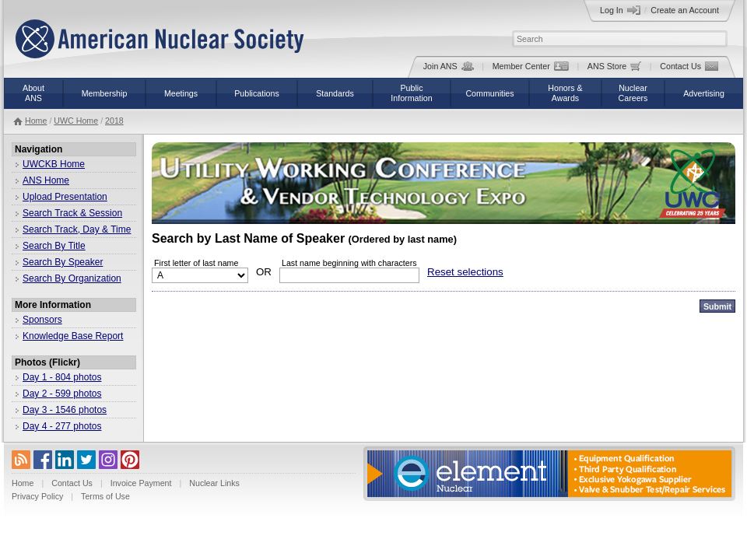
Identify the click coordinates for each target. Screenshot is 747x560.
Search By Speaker (63, 262)
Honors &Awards (565, 93)
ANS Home (46, 180)
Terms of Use (105, 496)
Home (36, 121)
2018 (114, 121)
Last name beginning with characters (349, 263)
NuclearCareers (633, 93)
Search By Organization (72, 278)
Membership (105, 93)
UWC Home (76, 121)
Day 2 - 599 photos (62, 394)
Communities (489, 93)
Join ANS (449, 66)
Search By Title (54, 246)
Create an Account (685, 10)
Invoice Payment (141, 483)
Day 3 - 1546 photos (65, 410)
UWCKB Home (54, 164)
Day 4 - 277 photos (62, 426)
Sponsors (42, 320)
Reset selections (465, 272)
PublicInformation (411, 93)
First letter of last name (196, 263)
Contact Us (689, 66)
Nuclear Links (214, 483)
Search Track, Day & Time (77, 229)
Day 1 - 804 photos (62, 377)
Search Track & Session (72, 213)
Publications (256, 93)
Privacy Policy (37, 496)
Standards (335, 93)
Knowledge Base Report (73, 336)
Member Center (531, 66)
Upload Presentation (65, 197)
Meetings (181, 93)
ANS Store (614, 66)
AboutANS (33, 93)
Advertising (704, 93)
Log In (620, 10)
